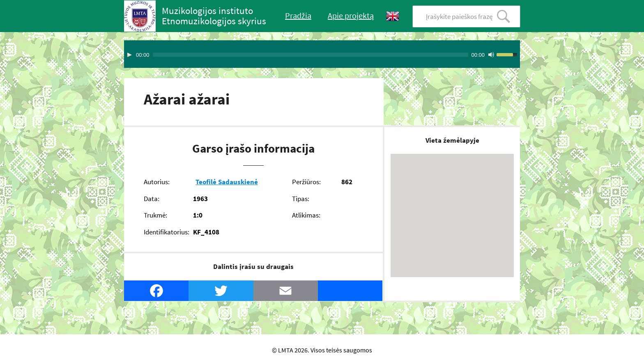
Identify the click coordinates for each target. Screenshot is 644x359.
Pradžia (298, 15)
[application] (322, 54)
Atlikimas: (306, 215)
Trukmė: (155, 215)
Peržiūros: (306, 182)
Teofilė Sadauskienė (227, 182)
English (393, 16)
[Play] (129, 55)
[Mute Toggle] (491, 55)
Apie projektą (351, 15)
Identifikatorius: (167, 232)
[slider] (310, 55)
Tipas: (301, 199)
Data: (152, 199)
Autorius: (157, 182)
